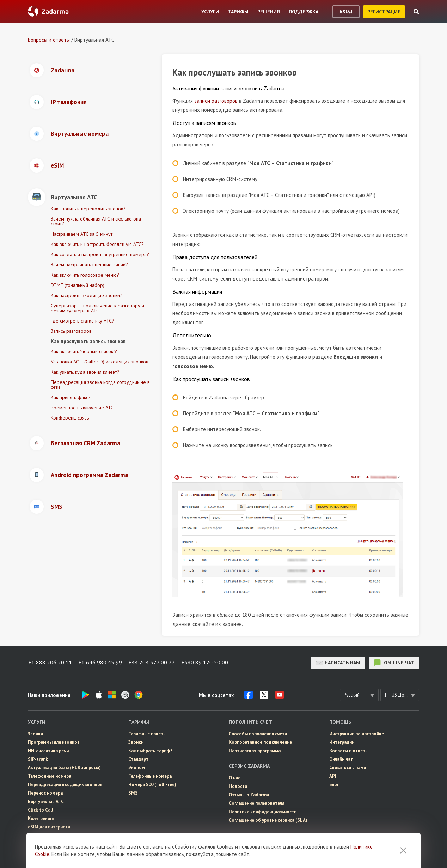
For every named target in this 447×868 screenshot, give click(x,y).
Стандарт (138, 759)
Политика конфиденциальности (263, 812)
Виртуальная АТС (46, 801)
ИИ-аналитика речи (48, 751)
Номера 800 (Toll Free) (152, 785)
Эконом (137, 768)
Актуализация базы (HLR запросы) (64, 768)
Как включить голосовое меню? (85, 275)
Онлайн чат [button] (341, 759)
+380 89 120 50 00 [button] (206, 663)
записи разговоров (216, 101)
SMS (133, 793)
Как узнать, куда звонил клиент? (85, 372)
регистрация (384, 12)
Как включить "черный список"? (84, 351)
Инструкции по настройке (357, 734)
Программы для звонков (54, 742)
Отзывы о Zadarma (249, 795)
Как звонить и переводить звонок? (88, 209)
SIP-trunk (38, 759)
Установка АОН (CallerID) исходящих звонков (100, 362)
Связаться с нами (348, 768)
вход (346, 11)
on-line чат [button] (394, 663)
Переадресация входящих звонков (65, 785)
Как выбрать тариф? (150, 751)
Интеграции (342, 742)
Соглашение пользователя (257, 803)
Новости (238, 786)
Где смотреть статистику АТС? (82, 321)
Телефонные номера (50, 776)
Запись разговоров (71, 331)
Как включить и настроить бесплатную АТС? (97, 244)
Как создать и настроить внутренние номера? (100, 254)
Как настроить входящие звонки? (87, 295)
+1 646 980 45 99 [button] (100, 663)
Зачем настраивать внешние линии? (89, 265)
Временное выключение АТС (82, 408)
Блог (334, 785)
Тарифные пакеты (147, 734)
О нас (234, 778)
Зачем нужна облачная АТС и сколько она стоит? (96, 221)
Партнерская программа (255, 751)
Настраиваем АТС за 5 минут (82, 234)
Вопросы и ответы (49, 40)
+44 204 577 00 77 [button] (153, 663)
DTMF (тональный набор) (78, 285)
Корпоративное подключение (260, 742)
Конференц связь (70, 418)
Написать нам (338, 663)
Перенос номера (45, 793)
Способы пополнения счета (258, 734)
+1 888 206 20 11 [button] (50, 663)
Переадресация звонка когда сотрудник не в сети (100, 385)
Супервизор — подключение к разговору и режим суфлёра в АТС (97, 308)
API (333, 776)
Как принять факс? (71, 397)
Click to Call (41, 810)
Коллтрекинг (41, 818)
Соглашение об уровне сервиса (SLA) (268, 820)
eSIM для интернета (49, 827)
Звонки (35, 734)
